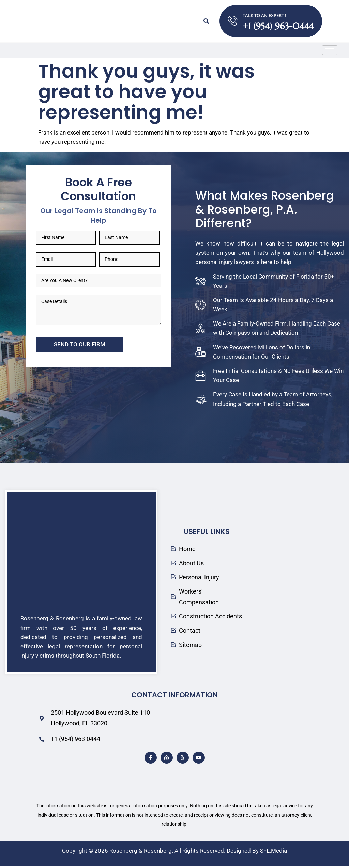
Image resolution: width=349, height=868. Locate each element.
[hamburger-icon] (330, 50)
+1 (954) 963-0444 (278, 26)
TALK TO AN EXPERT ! (265, 15)
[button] (206, 21)
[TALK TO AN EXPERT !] (233, 21)
